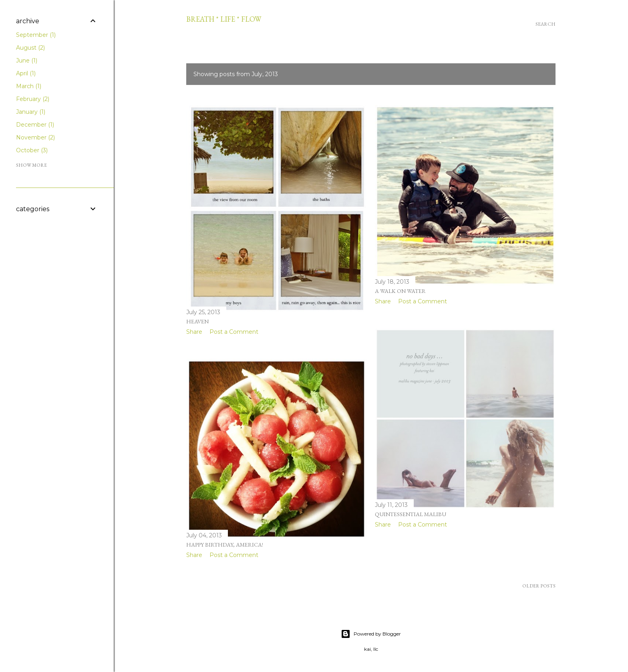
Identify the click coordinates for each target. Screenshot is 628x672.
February (33, 99)
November (35, 137)
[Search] (545, 24)
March (29, 86)
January (31, 112)
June (27, 61)
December (35, 125)
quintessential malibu (411, 514)
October (32, 150)
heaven (197, 321)
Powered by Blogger (371, 634)
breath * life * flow (224, 19)
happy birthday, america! (225, 545)
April (26, 73)
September (36, 35)
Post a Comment (234, 332)
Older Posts (539, 586)
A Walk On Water (400, 291)
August (30, 48)
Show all (532, 74)
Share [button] (194, 332)
